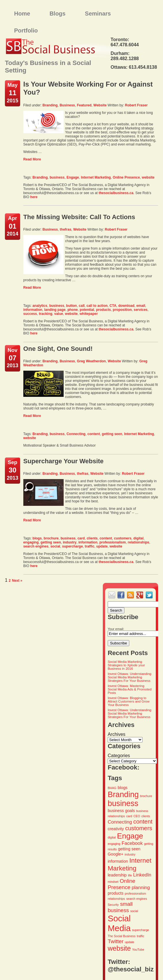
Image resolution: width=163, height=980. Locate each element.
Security (113, 905)
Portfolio (26, 30)
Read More (32, 159)
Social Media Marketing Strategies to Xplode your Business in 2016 (126, 665)
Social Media (119, 923)
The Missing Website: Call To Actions (79, 217)
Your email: (116, 629)
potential (87, 310)
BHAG (112, 788)
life (130, 875)
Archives (116, 734)
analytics (40, 306)
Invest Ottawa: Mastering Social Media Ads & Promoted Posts (130, 689)
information (33, 310)
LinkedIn (142, 875)
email (141, 306)
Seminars (98, 14)
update (102, 546)
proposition (122, 310)
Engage (73, 177)
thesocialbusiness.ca (116, 193)
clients (92, 538)
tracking (46, 314)
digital (138, 538)
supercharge (73, 546)
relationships (139, 542)
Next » (17, 581)
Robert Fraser (136, 105)
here (34, 197)
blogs (37, 538)
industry (70, 542)
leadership (117, 875)
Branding (50, 105)
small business (120, 907)
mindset (113, 882)
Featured (84, 105)
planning (141, 888)
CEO (137, 816)
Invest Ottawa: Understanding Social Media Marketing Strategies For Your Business (130, 677)
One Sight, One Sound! (58, 349)
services (141, 310)
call (82, 306)
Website (100, 105)
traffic (89, 546)
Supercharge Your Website (64, 461)
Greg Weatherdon (91, 361)
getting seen (112, 434)
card (81, 538)
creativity (116, 829)
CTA (113, 306)
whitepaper (89, 314)
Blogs (58, 14)
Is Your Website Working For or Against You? (88, 88)
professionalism (113, 542)
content (94, 434)
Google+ (115, 854)
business (57, 177)
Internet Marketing (96, 177)
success (30, 314)
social (55, 546)
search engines (36, 546)
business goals (121, 811)
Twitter (116, 941)
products (104, 310)
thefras (66, 229)
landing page (55, 310)
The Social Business (122, 936)
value (59, 314)
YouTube (138, 950)
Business (67, 105)
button (72, 306)
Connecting (76, 434)
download (126, 306)
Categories (119, 756)
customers (123, 538)
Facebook (132, 843)
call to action (97, 306)
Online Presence (126, 177)
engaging (31, 542)
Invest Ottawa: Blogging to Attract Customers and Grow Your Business (129, 701)
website (148, 177)
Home (22, 14)
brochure (51, 538)
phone (73, 310)
